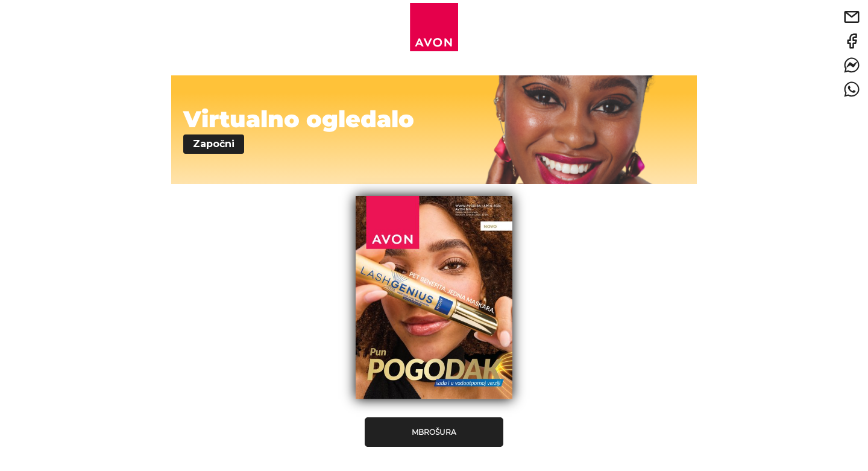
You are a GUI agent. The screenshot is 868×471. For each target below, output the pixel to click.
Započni (214, 144)
